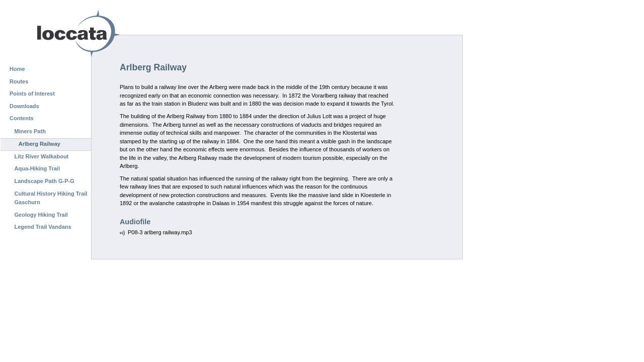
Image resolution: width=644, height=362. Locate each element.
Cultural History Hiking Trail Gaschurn (51, 198)
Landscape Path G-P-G (45, 181)
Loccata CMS (53, 33)
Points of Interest (32, 94)
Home (17, 69)
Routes (19, 81)
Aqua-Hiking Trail (37, 168)
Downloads (24, 106)
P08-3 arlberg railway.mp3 (160, 232)
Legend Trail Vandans (43, 227)
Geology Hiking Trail (41, 215)
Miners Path (30, 131)
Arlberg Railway (39, 144)
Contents (22, 118)
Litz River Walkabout (42, 156)
